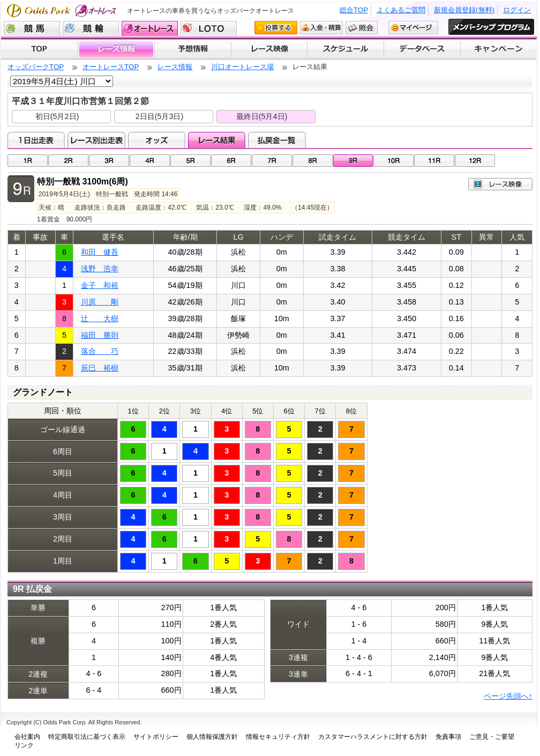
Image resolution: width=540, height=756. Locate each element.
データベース (422, 49)
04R (150, 161)
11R (434, 161)
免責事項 (448, 737)
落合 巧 (100, 351)
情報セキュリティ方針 (278, 737)
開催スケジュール (346, 49)
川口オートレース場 (242, 67)
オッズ (157, 140)
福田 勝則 (100, 335)
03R (109, 161)
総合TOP (354, 10)
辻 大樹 (100, 318)
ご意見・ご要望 (492, 737)
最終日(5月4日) (262, 116)
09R (353, 161)
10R (393, 161)
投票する (276, 28)
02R (68, 161)
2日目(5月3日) (160, 116)
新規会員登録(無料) (464, 10)
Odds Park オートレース (63, 10)
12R (475, 161)
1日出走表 (36, 140)
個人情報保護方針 (212, 737)
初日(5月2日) (57, 116)
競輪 (91, 28)
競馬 (32, 28)
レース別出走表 (96, 140)
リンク (24, 745)
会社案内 (27, 737)
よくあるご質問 (401, 10)
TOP (39, 49)
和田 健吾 (100, 252)
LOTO (209, 28)
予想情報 (193, 49)
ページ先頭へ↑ (508, 696)
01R (28, 161)
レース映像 (269, 49)
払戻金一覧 (277, 140)
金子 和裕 (100, 285)
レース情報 (116, 49)
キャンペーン (499, 49)
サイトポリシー (156, 737)
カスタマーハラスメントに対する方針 (373, 737)
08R (313, 161)
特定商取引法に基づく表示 (87, 737)
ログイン (517, 10)
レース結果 (217, 140)
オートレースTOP (111, 67)
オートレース (150, 28)
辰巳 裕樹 (100, 368)
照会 (362, 28)
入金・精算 (321, 28)
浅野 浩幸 (100, 269)
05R (190, 161)
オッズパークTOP (36, 67)
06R (231, 161)
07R (272, 161)
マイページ (413, 28)
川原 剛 (100, 302)
